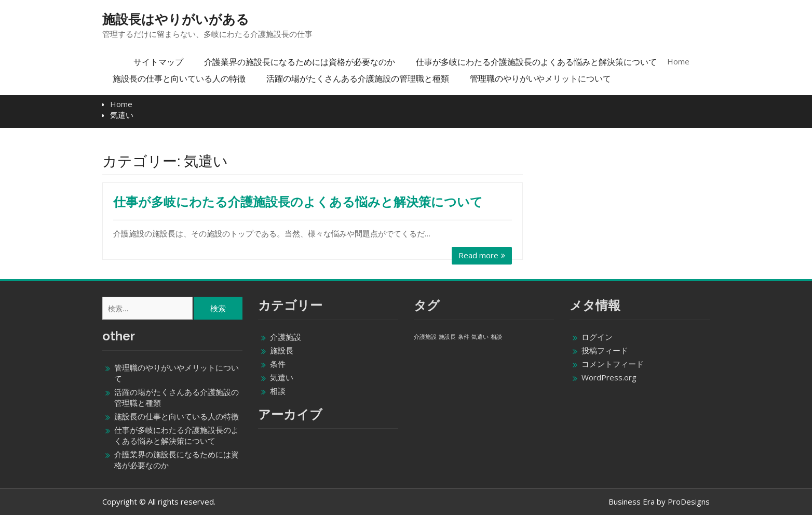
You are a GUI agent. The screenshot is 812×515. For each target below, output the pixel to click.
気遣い (282, 377)
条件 (278, 364)
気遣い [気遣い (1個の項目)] (480, 337)
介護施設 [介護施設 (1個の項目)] (425, 337)
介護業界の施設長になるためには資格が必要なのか (300, 62)
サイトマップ (158, 62)
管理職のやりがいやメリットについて (540, 78)
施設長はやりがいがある (176, 19)
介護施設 (286, 337)
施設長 (282, 350)
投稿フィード (605, 350)
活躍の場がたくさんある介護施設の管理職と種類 (358, 78)
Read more (478, 255)
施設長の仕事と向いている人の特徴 (179, 78)
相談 (278, 391)
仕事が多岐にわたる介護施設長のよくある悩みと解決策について (536, 62)
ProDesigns (689, 501)
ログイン (597, 337)
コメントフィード (613, 364)
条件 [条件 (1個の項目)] (464, 337)
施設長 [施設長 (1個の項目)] (447, 337)
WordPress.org (609, 377)
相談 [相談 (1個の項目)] (496, 337)
